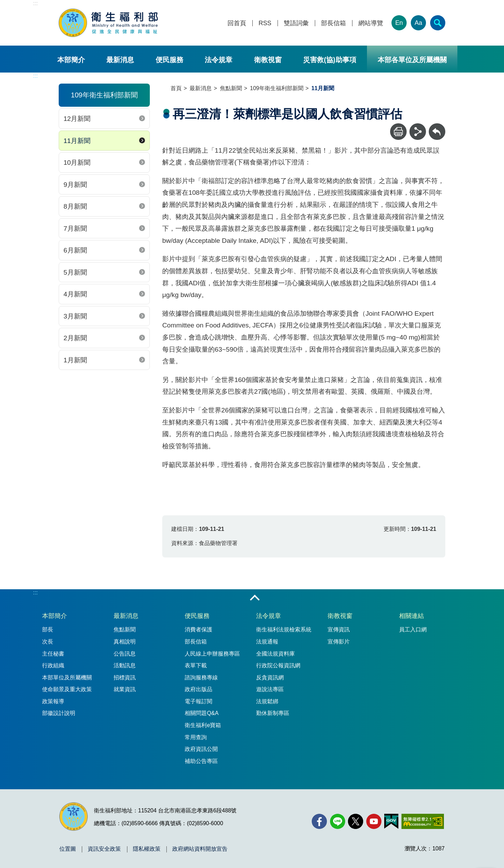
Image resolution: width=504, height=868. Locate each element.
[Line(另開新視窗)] (338, 821)
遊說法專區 (270, 689)
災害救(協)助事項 (329, 60)
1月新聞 (75, 360)
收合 (255, 598)
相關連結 (411, 616)
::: (35, 3)
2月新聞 (75, 338)
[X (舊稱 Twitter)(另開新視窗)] (356, 821)
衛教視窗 (268, 60)
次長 (48, 642)
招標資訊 (125, 678)
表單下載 (196, 665)
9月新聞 (75, 185)
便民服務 (169, 60)
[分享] (418, 132)
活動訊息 (125, 665)
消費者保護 (198, 629)
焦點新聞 (231, 88)
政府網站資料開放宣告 (200, 849)
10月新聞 (77, 163)
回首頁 (237, 23)
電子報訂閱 (198, 701)
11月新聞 (77, 141)
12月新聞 (77, 119)
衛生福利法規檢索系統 (284, 629)
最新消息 (120, 60)
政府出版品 (198, 689)
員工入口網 (413, 629)
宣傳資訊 (339, 629)
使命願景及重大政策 (67, 689)
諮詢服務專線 (201, 678)
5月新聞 (75, 272)
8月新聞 (75, 206)
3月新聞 (75, 316)
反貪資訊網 (270, 678)
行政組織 (53, 665)
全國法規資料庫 (275, 654)
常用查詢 (196, 737)
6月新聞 (75, 250)
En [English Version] (399, 23)
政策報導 (53, 701)
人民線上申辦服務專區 (212, 654)
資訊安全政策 (104, 849)
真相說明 (125, 642)
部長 (48, 629)
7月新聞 (75, 228)
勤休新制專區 (273, 713)
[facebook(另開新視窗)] (319, 821)
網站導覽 (371, 23)
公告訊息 (125, 654)
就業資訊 (125, 689)
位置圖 (68, 849)
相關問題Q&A (202, 713)
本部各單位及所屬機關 (412, 60)
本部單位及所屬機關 (67, 678)
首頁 (176, 88)
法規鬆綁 (267, 701)
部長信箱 (333, 23)
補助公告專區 (201, 761)
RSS (265, 23)
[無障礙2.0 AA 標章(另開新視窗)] (423, 821)
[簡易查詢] (438, 23)
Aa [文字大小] (418, 23)
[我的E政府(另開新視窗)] (391, 821)
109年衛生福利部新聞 (277, 88)
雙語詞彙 (296, 23)
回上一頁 (437, 127)
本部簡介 (71, 60)
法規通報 (267, 642)
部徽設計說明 (59, 713)
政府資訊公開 (201, 749)
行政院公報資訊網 (278, 665)
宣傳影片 (339, 642)
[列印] (398, 132)
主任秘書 (53, 654)
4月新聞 (75, 294)
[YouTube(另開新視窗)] (374, 821)
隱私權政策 (147, 849)
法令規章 (219, 60)
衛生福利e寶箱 (203, 725)
